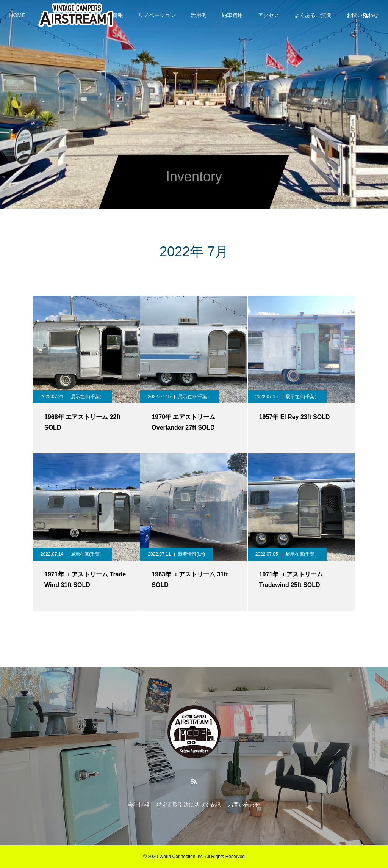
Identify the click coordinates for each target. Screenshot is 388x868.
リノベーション (157, 15)
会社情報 (139, 805)
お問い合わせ (244, 805)
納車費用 (232, 15)
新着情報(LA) (192, 554)
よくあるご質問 (313, 15)
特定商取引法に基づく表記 (189, 805)
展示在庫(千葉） (88, 397)
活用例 (199, 15)
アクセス (269, 15)
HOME (17, 15)
